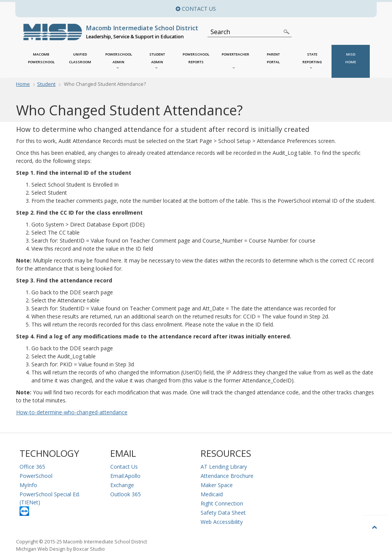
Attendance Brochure (227, 476)
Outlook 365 (126, 494)
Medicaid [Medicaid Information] (212, 494)
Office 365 (32, 467)
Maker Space (217, 485)
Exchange (122, 485)
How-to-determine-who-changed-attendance (72, 412)
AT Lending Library (224, 467)
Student (46, 84)
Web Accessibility (222, 522)
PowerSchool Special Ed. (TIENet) (50, 498)
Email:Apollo (125, 476)
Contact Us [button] (259, 9)
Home (23, 84)
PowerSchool (36, 476)
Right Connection (222, 503)
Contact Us (124, 467)
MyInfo (28, 485)
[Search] (245, 32)
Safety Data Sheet (223, 513)
